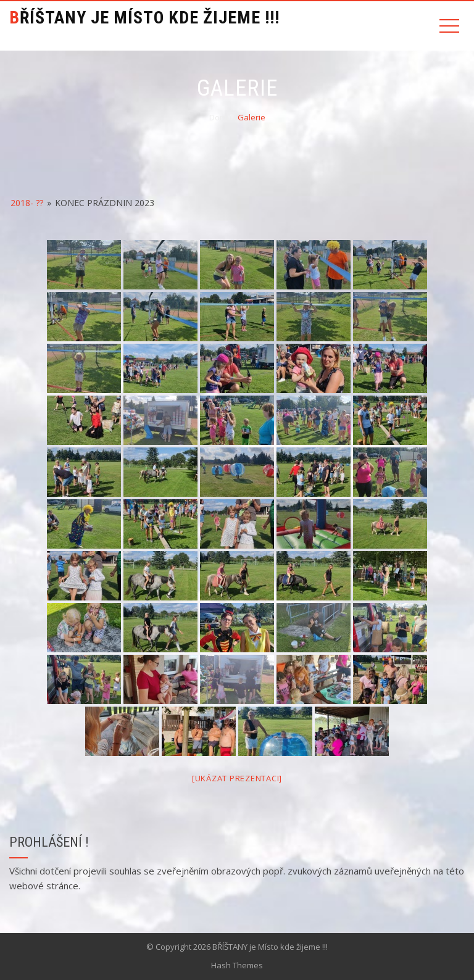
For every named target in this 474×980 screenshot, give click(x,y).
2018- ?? (27, 203)
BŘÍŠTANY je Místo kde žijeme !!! (144, 18)
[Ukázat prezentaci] (237, 778)
